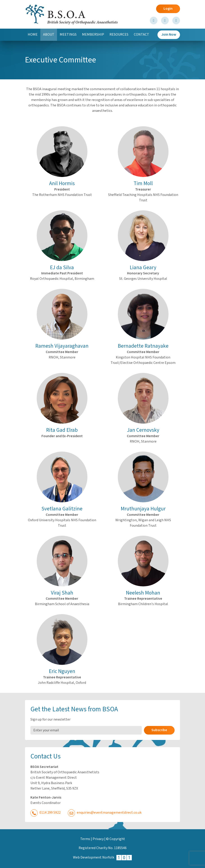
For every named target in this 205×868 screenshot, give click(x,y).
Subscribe (159, 730)
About (50, 36)
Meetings (68, 35)
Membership (93, 35)
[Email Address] (86, 730)
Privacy (98, 839)
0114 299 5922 (46, 813)
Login (168, 9)
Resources (119, 35)
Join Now (169, 35)
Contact (141, 35)
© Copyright (116, 839)
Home (33, 35)
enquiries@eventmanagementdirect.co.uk (105, 813)
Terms (85, 839)
